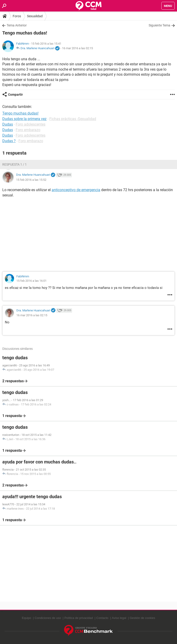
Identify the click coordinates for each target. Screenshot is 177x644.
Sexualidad (35, 16)
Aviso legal (119, 618)
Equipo (27, 618)
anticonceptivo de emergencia (76, 190)
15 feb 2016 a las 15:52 (31, 180)
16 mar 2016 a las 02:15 (77, 48)
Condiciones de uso (48, 618)
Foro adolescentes (31, 124)
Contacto (102, 618)
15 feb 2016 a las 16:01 (31, 281)
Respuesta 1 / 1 (15, 164)
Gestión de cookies (143, 618)
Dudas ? (9, 141)
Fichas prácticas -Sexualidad (73, 119)
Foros (17, 16)
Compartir (15, 95)
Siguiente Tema (159, 25)
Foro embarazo (28, 130)
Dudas (8, 124)
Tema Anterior (17, 25)
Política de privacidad (79, 618)
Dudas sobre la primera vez (24, 119)
